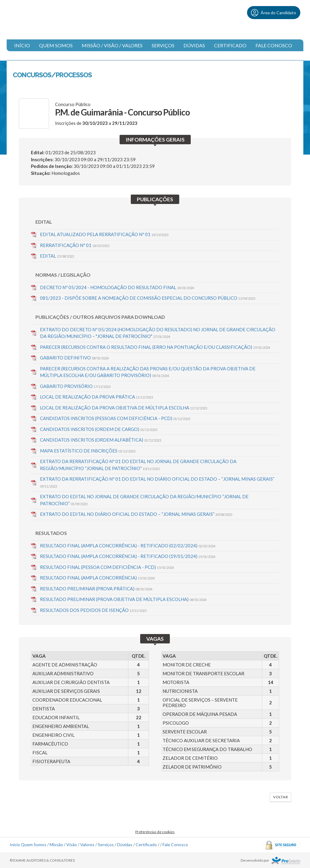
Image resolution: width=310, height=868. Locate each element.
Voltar (280, 797)
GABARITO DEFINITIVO (74, 358)
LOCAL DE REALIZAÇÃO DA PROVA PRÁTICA (96, 397)
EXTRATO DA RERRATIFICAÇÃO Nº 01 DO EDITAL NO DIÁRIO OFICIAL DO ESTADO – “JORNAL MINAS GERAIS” (157, 482)
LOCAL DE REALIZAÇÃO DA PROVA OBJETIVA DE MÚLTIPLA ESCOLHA (124, 408)
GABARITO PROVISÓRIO (75, 386)
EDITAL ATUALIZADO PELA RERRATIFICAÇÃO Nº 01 (104, 234)
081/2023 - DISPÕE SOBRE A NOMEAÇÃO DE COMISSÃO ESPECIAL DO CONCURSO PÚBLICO (148, 298)
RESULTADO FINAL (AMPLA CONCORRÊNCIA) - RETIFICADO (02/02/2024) (128, 546)
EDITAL (57, 256)
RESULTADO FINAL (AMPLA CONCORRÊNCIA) (97, 578)
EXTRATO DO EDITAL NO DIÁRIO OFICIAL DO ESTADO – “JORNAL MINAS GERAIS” (136, 514)
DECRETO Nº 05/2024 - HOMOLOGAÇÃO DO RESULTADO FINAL (117, 287)
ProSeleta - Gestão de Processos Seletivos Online (286, 861)
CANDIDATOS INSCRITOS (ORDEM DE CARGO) (99, 429)
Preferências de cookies (155, 832)
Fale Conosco (274, 45)
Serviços (163, 45)
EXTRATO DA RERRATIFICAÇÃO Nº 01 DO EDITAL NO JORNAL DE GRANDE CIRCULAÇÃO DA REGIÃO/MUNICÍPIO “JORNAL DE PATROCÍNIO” (138, 465)
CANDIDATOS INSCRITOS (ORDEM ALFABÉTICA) (101, 440)
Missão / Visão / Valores (112, 45)
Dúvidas (194, 45)
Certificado (230, 45)
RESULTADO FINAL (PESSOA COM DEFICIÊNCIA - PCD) (107, 567)
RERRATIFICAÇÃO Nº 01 (75, 245)
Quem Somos (56, 45)
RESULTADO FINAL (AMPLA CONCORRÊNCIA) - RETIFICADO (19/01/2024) (128, 556)
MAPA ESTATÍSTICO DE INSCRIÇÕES (88, 451)
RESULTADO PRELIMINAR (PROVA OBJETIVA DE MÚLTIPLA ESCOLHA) (123, 599)
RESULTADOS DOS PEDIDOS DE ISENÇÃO (93, 610)
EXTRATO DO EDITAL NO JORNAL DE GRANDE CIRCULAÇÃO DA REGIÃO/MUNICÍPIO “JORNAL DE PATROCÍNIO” (144, 500)
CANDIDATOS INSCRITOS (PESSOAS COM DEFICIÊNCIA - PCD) (115, 418)
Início (22, 45)
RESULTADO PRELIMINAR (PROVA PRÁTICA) (96, 589)
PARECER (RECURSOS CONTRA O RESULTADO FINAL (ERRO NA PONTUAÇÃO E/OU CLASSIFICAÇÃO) (155, 347)
